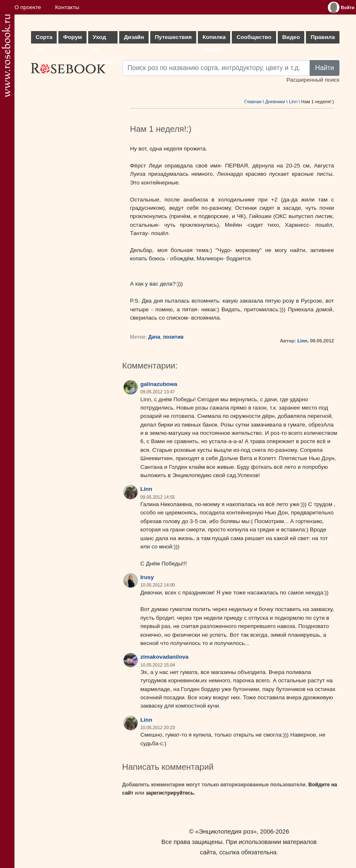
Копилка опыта (214, 39)
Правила (323, 37)
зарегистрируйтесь (170, 793)
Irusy (147, 577)
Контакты (67, 7)
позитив (173, 337)
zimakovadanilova (164, 657)
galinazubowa (159, 384)
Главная (253, 102)
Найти (325, 68)
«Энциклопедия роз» (226, 831)
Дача (154, 337)
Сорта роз (44, 39)
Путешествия (173, 37)
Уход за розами (103, 39)
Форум (72, 37)
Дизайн (134, 37)
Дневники (275, 102)
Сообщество (254, 37)
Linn (293, 102)
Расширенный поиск (313, 80)
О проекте (28, 7)
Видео (291, 37)
